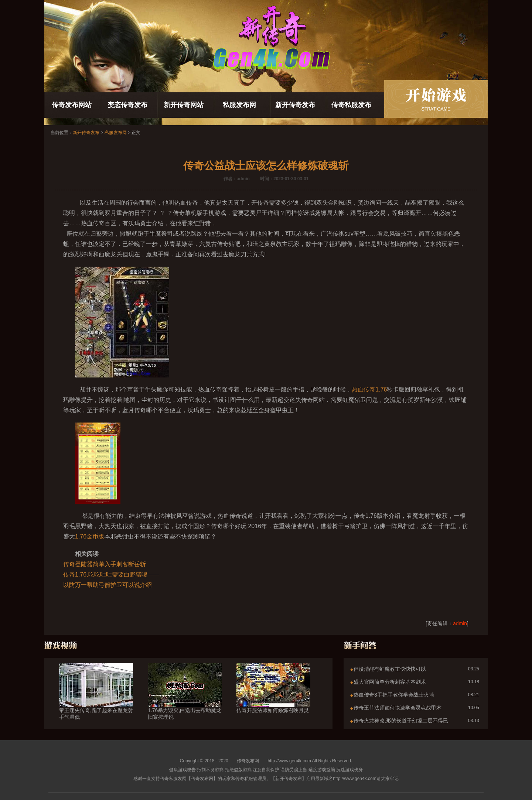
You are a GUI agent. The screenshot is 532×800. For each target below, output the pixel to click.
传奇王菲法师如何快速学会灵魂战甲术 (398, 708)
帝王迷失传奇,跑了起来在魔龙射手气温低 (96, 700)
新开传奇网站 (184, 105)
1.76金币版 (90, 536)
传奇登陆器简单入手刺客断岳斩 (105, 564)
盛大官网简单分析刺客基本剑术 (390, 682)
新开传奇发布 (295, 105)
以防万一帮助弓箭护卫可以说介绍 (108, 585)
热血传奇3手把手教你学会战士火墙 (394, 695)
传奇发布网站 (72, 105)
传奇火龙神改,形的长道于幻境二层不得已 (401, 721)
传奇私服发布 (351, 105)
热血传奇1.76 (369, 389)
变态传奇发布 (127, 105)
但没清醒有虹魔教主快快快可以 (390, 669)
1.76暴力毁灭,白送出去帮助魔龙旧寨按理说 (185, 700)
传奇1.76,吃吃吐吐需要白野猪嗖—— (111, 575)
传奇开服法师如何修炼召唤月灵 (273, 697)
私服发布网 (239, 105)
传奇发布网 (248, 761)
